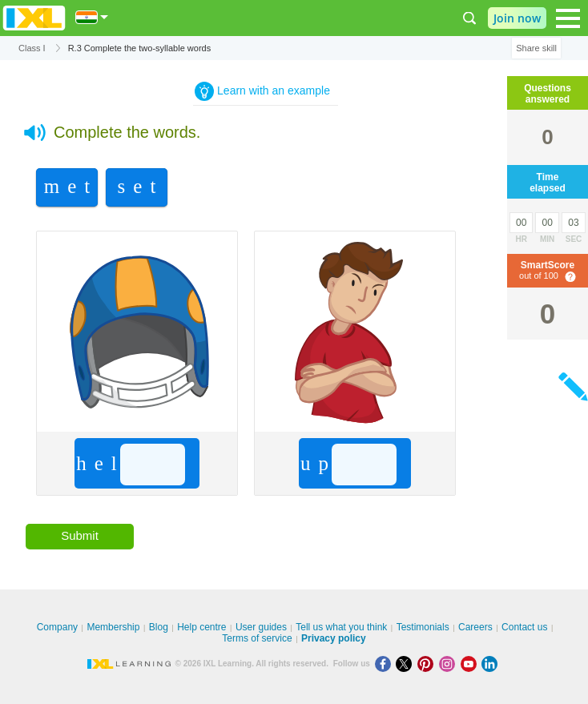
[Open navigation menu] (568, 18)
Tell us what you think (341, 627)
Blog (159, 627)
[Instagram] (450, 664)
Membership (113, 627)
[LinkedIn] (491, 664)
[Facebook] (386, 664)
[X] (407, 664)
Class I (32, 48)
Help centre (201, 627)
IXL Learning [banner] (34, 18)
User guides (261, 627)
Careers (475, 627)
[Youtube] (471, 664)
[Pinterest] (428, 664)
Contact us (524, 627)
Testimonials (423, 627)
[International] (92, 17)
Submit (80, 535)
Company (57, 627)
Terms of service (257, 638)
